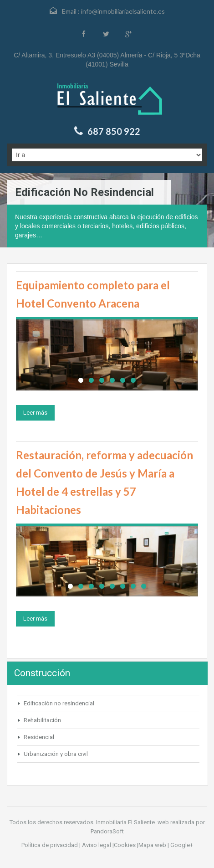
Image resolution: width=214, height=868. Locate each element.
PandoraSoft (107, 831)
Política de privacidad (50, 845)
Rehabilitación (42, 720)
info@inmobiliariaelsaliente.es (123, 11)
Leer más (35, 413)
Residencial (39, 737)
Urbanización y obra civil (56, 754)
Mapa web (152, 845)
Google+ (182, 845)
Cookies (125, 845)
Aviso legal (97, 845)
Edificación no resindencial (59, 703)
